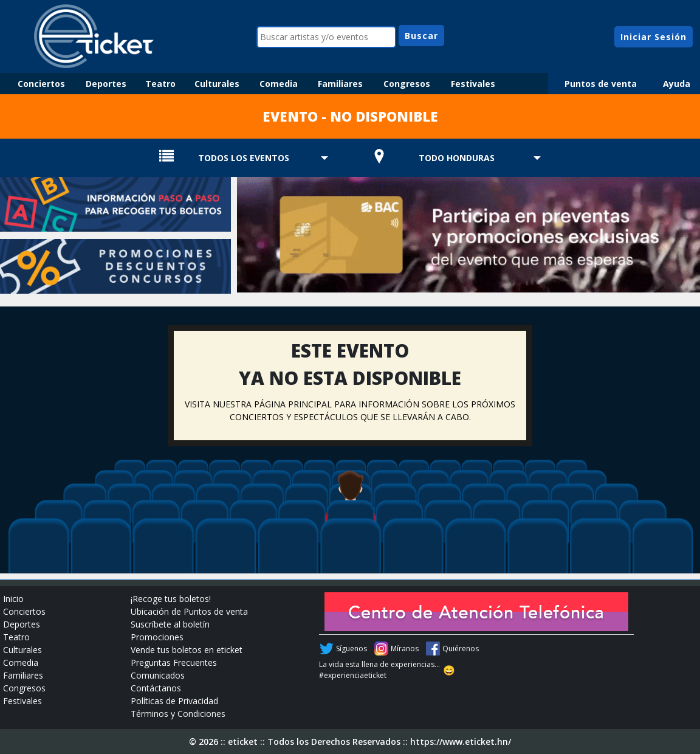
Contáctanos (156, 688)
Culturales (217, 84)
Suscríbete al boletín (170, 624)
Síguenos (352, 649)
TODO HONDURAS (457, 158)
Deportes (106, 84)
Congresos (407, 84)
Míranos (405, 649)
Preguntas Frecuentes (174, 662)
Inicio (13, 599)
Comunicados (158, 675)
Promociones (157, 637)
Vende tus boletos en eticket (187, 650)
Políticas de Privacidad (174, 701)
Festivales (473, 84)
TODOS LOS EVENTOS (244, 158)
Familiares (340, 84)
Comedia (279, 84)
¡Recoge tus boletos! (171, 599)
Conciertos (41, 84)
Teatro (160, 84)
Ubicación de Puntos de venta (189, 611)
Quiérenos (461, 649)
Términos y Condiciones (178, 714)
